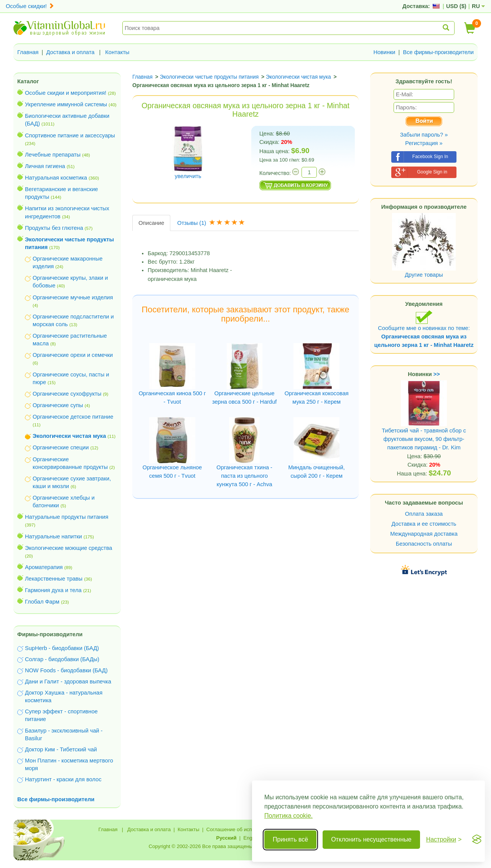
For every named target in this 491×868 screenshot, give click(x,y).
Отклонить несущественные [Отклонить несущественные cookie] (371, 839)
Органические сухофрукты (67, 394)
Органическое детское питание (73, 417)
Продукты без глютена (54, 228)
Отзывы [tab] (212, 223)
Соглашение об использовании (243, 829)
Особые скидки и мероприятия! (66, 93)
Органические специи (61, 447)
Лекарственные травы (54, 579)
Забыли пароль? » (424, 135)
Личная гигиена (45, 166)
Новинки (384, 52)
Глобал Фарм (42, 602)
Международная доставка (424, 534)
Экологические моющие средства (68, 548)
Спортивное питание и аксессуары (70, 135)
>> (437, 374)
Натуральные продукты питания (67, 517)
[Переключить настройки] (444, 840)
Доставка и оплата (71, 52)
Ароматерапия (44, 567)
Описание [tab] (151, 223)
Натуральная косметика (56, 178)
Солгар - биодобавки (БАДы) (62, 659)
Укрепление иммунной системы (66, 104)
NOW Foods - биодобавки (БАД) (66, 670)
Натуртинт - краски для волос (63, 779)
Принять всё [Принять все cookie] (290, 839)
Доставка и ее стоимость (424, 524)
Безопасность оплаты (424, 544)
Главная (28, 52)
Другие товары (424, 275)
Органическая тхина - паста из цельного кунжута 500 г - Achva (244, 476)
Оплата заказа (424, 514)
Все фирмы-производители (438, 52)
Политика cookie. (288, 816)
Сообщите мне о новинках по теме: (424, 329)
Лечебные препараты (53, 155)
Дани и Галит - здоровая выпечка (68, 682)
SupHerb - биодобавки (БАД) (62, 648)
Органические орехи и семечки (73, 355)
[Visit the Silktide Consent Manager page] (477, 840)
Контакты (117, 52)
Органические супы (58, 405)
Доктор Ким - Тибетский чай (61, 749)
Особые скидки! (30, 6)
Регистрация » (424, 143)
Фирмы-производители (50, 634)
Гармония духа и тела (53, 590)
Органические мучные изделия (73, 297)
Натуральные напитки (54, 536)
